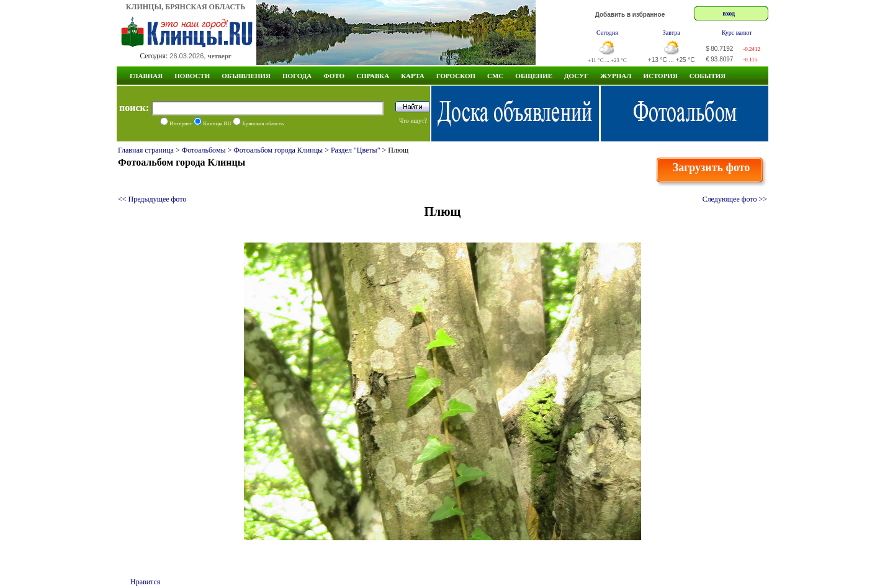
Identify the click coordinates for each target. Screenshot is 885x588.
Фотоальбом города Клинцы (278, 150)
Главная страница (146, 150)
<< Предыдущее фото (152, 199)
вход (729, 13)
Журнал (616, 76)
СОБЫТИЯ (708, 76)
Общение (534, 76)
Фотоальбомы (204, 150)
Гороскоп (456, 76)
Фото (334, 76)
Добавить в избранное (630, 15)
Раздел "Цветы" (356, 150)
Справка (373, 76)
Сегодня (607, 33)
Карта (413, 76)
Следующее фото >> (735, 199)
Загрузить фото (712, 167)
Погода (297, 76)
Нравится (145, 582)
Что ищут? (413, 121)
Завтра (672, 33)
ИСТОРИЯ (660, 76)
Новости (192, 76)
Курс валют (737, 33)
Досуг (576, 76)
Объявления (246, 76)
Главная (146, 76)
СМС (495, 76)
